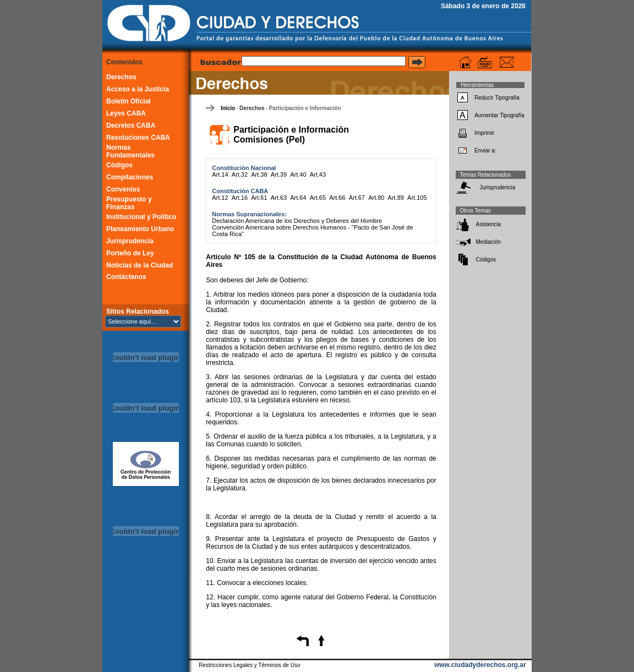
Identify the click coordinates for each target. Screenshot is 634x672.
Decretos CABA (131, 125)
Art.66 (337, 198)
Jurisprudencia (130, 241)
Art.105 (417, 198)
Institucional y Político (141, 217)
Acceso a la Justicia (138, 89)
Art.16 (240, 198)
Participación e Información (305, 108)
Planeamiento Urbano (140, 229)
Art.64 (298, 198)
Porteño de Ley (130, 253)
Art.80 (376, 198)
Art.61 (259, 198)
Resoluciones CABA (138, 138)
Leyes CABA (126, 113)
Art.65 (318, 198)
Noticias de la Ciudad (140, 265)
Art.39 (279, 174)
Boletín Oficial (129, 101)
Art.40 (298, 174)
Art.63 (279, 198)
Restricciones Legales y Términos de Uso (249, 665)
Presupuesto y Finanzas (129, 203)
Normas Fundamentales (130, 151)
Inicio (228, 108)
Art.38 (259, 174)
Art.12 (220, 198)
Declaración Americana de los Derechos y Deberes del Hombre (297, 221)
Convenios (123, 189)
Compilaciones (130, 177)
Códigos (119, 165)
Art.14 (220, 174)
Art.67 (357, 198)
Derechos (121, 77)
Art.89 (396, 198)
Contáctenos (126, 277)
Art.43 (318, 174)
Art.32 (240, 174)
